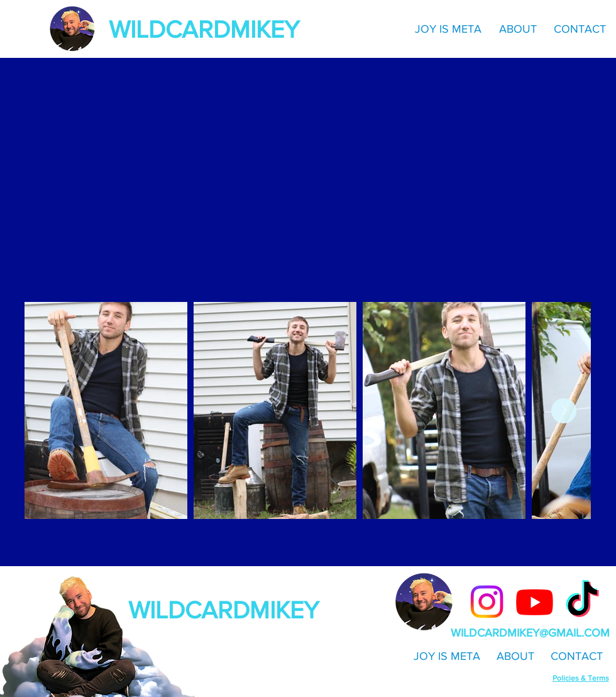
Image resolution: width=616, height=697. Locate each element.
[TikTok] (582, 602)
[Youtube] (535, 602)
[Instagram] (487, 602)
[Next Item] (564, 411)
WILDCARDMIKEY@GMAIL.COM (530, 633)
